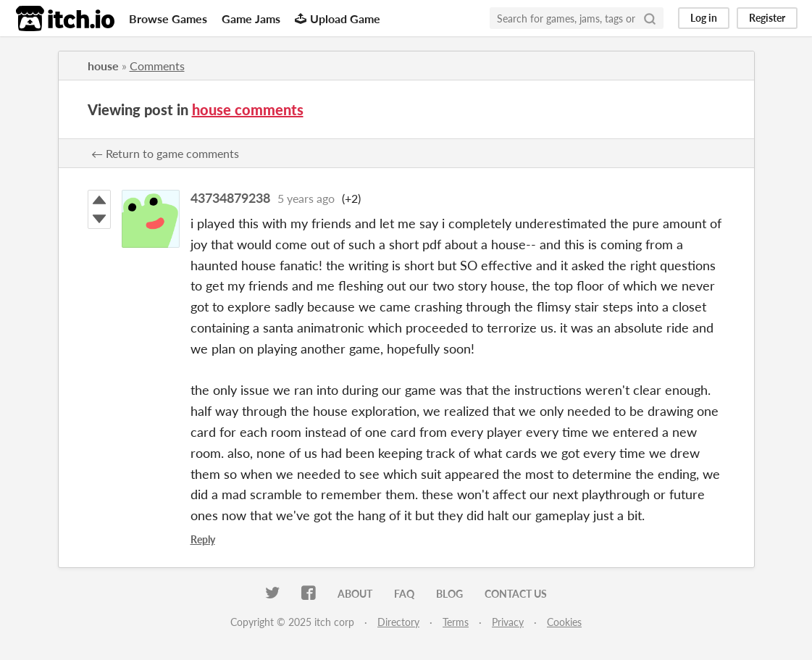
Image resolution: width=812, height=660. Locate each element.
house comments (248, 109)
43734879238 (230, 198)
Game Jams (251, 18)
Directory (398, 622)
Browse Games (168, 18)
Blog (449, 594)
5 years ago (306, 198)
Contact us (516, 594)
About (355, 594)
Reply (203, 539)
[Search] (650, 18)
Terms (456, 622)
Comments (157, 66)
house (103, 66)
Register (767, 18)
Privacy (508, 622)
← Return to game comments (165, 153)
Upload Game (338, 18)
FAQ (404, 594)
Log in (704, 18)
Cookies (564, 622)
